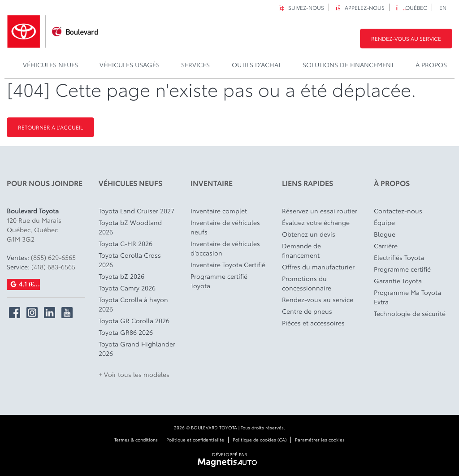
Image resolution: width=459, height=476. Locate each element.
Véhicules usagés (130, 65)
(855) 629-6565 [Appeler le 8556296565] (53, 257)
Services (195, 65)
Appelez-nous (360, 7)
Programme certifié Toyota (219, 281)
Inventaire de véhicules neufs (225, 227)
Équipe (384, 222)
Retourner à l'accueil (50, 127)
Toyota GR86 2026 (126, 332)
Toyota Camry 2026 (127, 288)
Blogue (385, 234)
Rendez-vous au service (406, 38)
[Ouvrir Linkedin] (50, 313)
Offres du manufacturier (318, 267)
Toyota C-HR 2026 (126, 243)
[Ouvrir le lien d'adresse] (34, 229)
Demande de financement (301, 250)
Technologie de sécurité (410, 313)
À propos (431, 65)
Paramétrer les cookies (320, 439)
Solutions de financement (348, 65)
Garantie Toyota (398, 281)
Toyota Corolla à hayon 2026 (133, 304)
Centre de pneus (307, 311)
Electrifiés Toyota (399, 257)
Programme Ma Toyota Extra (407, 297)
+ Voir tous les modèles (134, 374)
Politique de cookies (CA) (260, 439)
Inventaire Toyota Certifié (228, 264)
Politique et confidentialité (195, 439)
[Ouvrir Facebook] (15, 313)
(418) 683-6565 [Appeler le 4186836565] (53, 267)
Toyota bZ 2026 (121, 276)
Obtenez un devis (309, 234)
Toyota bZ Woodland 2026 (130, 227)
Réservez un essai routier (320, 211)
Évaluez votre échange (316, 222)
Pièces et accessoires (313, 323)
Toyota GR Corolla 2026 (134, 320)
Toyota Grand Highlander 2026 (137, 348)
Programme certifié (402, 269)
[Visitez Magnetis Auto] (230, 461)
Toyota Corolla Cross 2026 (130, 260)
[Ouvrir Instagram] (32, 313)
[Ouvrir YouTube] (67, 313)
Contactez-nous (398, 211)
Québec (411, 7)
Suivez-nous (301, 7)
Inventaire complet (219, 211)
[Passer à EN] (443, 7)
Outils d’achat (256, 65)
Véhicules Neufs (50, 65)
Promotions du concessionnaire (307, 283)
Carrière (386, 246)
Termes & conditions (136, 439)
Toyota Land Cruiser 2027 (136, 211)
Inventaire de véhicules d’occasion (225, 248)
